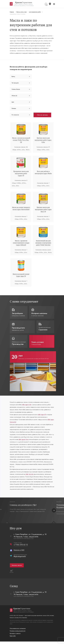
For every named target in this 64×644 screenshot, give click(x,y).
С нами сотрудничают (24, 301)
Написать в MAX (19, 553)
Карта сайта (13, 638)
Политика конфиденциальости (18, 633)
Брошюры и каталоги (15, 636)
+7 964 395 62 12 (21, 547)
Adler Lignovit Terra (24, 442)
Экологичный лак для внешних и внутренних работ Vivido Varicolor (43, 243)
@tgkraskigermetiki (20, 559)
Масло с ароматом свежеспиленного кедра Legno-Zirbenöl (21, 243)
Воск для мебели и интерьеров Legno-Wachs (43, 172)
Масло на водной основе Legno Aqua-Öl (21, 275)
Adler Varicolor (38, 477)
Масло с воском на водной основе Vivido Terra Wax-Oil (21, 140)
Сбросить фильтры (43, 115)
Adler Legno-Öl (42, 415)
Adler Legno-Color (27, 405)
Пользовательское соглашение (18, 631)
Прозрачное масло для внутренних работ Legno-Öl (21, 173)
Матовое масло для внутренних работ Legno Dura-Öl (43, 209)
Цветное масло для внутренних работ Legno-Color (43, 140)
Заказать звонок (17, 568)
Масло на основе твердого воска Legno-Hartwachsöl (21, 208)
